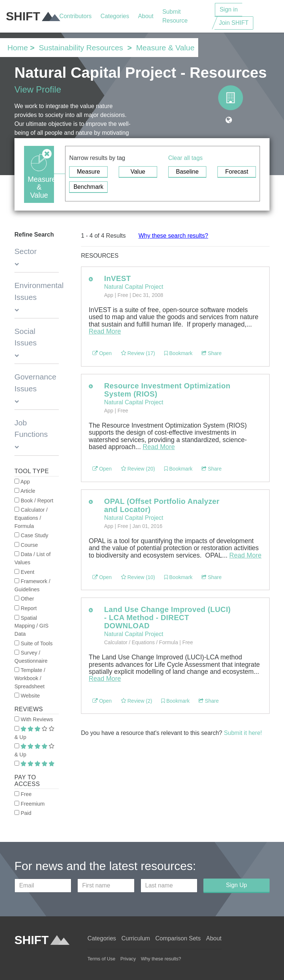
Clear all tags (185, 158)
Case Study (31, 535)
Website (27, 696)
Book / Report (34, 501)
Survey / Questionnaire (31, 657)
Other (24, 599)
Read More (105, 331)
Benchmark (89, 187)
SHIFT (33, 16)
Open (102, 353)
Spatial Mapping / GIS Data (31, 626)
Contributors (76, 16)
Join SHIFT (234, 23)
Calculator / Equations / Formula (31, 518)
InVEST (117, 278)
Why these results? (161, 959)
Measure (88, 172)
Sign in (229, 9)
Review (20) (138, 469)
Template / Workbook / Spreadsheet (30, 678)
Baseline (187, 172)
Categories (115, 16)
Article (25, 491)
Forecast (237, 172)
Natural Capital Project (133, 287)
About (146, 16)
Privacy (128, 959)
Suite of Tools (33, 643)
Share (212, 353)
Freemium (30, 804)
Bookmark (178, 353)
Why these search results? (173, 236)
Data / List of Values (33, 558)
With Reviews (34, 719)
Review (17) (138, 353)
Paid (23, 813)
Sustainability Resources (81, 48)
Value (138, 172)
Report (26, 608)
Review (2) (137, 701)
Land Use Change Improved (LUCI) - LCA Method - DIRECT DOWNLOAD (167, 618)
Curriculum (136, 938)
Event (24, 572)
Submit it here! (243, 733)
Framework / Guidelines (32, 585)
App (22, 482)
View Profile (38, 89)
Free (23, 794)
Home (18, 48)
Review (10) (138, 577)
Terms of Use (101, 959)
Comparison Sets (178, 938)
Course (26, 545)
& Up (34, 733)
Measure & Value (165, 48)
